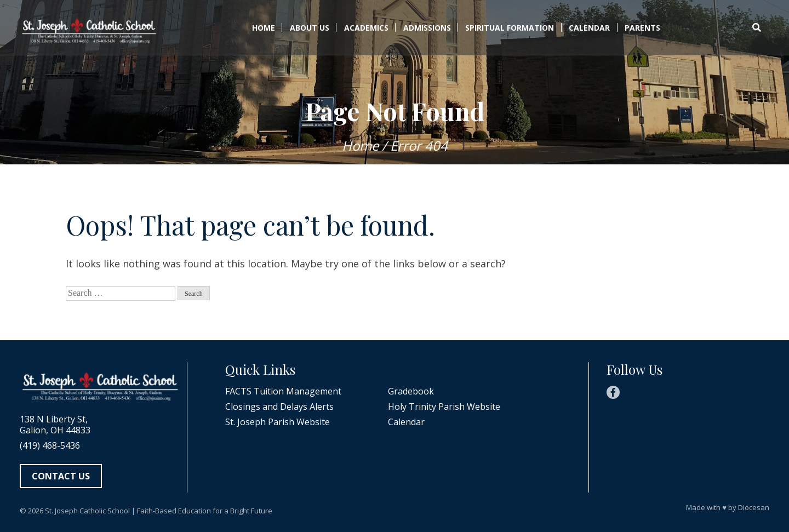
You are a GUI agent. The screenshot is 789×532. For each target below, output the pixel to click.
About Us (310, 28)
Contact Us (61, 476)
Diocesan (754, 507)
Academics (366, 28)
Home (264, 28)
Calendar (589, 28)
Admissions (427, 28)
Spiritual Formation (510, 28)
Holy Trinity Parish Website (444, 407)
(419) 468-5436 (50, 445)
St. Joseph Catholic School (87, 511)
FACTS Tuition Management (283, 391)
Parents (642, 28)
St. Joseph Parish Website (278, 422)
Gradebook (411, 391)
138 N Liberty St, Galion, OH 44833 (55, 425)
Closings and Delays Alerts (279, 407)
